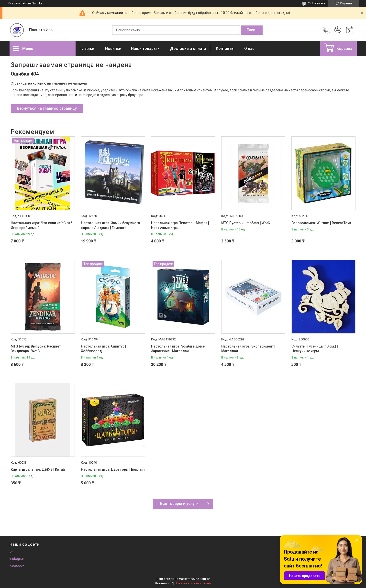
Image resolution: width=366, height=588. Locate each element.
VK (12, 552)
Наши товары (144, 49)
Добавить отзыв (338, 30)
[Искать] (252, 30)
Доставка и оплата (188, 49)
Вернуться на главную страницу (47, 108)
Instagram (17, 559)
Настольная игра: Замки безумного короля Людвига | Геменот (111, 225)
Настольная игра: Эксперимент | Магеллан (248, 349)
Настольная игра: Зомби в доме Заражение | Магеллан (178, 349)
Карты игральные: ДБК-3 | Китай (38, 469)
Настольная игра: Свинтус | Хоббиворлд (104, 349)
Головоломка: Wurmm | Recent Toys (321, 223)
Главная (88, 49)
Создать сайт (18, 3)
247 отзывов (317, 3)
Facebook (17, 566)
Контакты (225, 49)
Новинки (113, 49)
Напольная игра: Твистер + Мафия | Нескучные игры (180, 225)
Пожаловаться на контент (193, 583)
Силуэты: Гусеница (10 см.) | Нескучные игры (315, 349)
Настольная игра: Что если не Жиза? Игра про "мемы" (41, 225)
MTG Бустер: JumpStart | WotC (246, 223)
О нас (249, 49)
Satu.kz (205, 579)
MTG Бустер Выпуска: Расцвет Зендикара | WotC (36, 349)
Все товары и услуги (179, 504)
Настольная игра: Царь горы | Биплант (113, 469)
